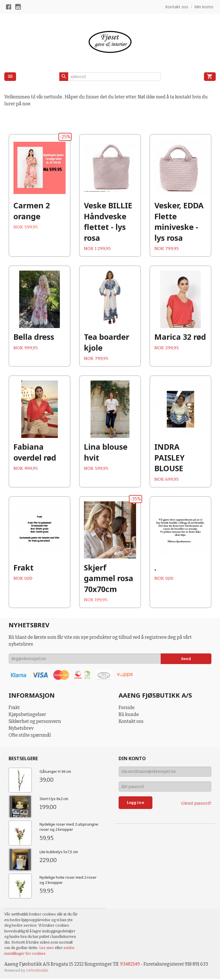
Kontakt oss (131, 722)
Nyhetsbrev (21, 729)
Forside (127, 709)
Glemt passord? (196, 805)
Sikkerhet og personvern (35, 722)
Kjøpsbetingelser (27, 716)
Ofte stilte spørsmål (30, 736)
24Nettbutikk (37, 972)
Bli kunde (129, 716)
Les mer (47, 949)
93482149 (130, 965)
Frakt (14, 709)
